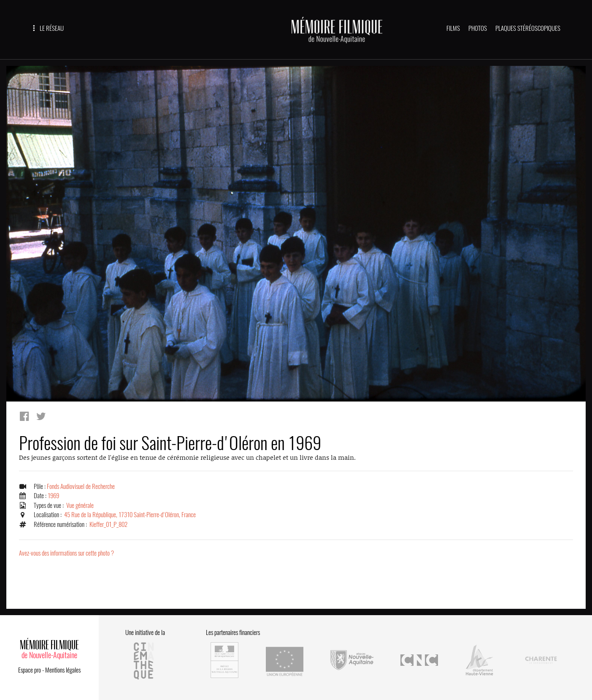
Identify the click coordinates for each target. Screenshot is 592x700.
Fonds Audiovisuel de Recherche (81, 486)
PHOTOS (478, 28)
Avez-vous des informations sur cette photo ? (66, 553)
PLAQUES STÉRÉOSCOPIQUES (528, 28)
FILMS (453, 28)
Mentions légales (63, 670)
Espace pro (30, 670)
